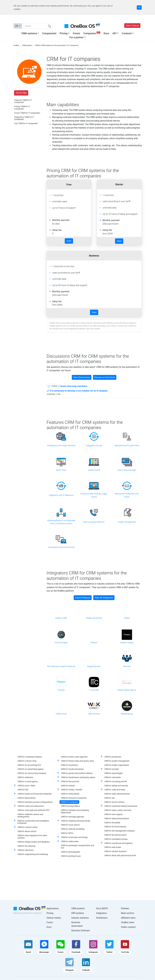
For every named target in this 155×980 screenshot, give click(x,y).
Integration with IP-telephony (61, 495)
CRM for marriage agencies (72, 817)
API (114, 33)
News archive (127, 913)
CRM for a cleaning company (30, 757)
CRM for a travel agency (28, 781)
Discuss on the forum (105, 377)
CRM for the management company (120, 831)
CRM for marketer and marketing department (75, 811)
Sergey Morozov (94, 666)
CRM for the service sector (115, 835)
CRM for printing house (71, 856)
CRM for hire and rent (70, 781)
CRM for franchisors (70, 765)
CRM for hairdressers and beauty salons (78, 777)
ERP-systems (78, 913)
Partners (125, 908)
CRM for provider (112, 769)
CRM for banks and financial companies (35, 794)
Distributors (102, 918)
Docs (106, 33)
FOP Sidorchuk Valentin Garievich (61, 666)
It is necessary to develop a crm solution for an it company (77, 391)
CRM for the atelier (112, 823)
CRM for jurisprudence (70, 806)
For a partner (76, 37)
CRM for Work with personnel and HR (120, 855)
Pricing (64, 33)
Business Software (80, 931)
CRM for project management (117, 761)
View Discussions (82, 377)
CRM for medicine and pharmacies (76, 821)
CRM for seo (110, 798)
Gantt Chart (61, 470)
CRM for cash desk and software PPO (34, 810)
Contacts (127, 33)
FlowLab (127, 666)
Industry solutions (80, 918)
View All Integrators (104, 598)
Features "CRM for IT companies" (23, 101)
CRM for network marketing (73, 829)
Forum (76, 33)
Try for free (21, 93)
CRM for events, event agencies (74, 757)
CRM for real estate (112, 777)
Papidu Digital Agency (127, 690)
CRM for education (26, 850)
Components (49, 33)
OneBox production (94, 618)
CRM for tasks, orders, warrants (118, 810)
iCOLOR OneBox (61, 643)
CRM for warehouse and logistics (118, 843)
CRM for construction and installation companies (33, 822)
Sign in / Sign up (132, 25)
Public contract (128, 927)
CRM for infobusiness (70, 794)
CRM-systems (29, 33)
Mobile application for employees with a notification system (61, 522)
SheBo (127, 618)
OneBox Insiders (127, 643)
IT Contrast (94, 690)
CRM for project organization (117, 765)
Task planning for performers (127, 445)
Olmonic (94, 643)
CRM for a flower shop (27, 761)
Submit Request (83, 598)
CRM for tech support (113, 814)
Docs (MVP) (102, 908)
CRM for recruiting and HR (116, 781)
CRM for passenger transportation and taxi (77, 847)
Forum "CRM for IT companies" (27, 113)
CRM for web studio (113, 847)
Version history (54, 918)
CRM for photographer (71, 852)
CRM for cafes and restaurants (31, 806)
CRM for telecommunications (117, 818)
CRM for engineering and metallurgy (33, 854)
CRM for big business (27, 798)
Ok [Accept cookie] (139, 7)
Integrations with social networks (61, 445)
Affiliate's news (128, 918)
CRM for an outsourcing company (32, 773)
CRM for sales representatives (117, 794)
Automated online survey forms (61, 547)
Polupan (61, 690)
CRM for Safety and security (116, 786)
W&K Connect (94, 714)
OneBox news (128, 922)
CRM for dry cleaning (26, 846)
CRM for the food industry (115, 827)
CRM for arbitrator (25, 777)
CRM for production (113, 757)
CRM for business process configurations (35, 802)
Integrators (101, 913)
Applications (53, 908)
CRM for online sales (70, 841)
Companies (92, 33)
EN (17, 26)
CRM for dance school (27, 831)
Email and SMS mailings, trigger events (94, 495)
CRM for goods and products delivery (77, 773)
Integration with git (94, 445)
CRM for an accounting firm (29, 765)
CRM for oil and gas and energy (74, 837)
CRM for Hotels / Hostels (72, 790)
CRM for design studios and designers (34, 842)
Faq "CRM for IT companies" (26, 123)
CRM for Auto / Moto (27, 786)
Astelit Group (61, 714)
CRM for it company (69, 802)
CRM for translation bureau (116, 839)
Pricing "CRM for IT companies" (22, 108)
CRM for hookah (68, 786)
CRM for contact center (28, 827)
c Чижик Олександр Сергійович (73, 386)
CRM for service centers (114, 802)
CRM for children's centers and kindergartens (30, 816)
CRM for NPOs (67, 833)
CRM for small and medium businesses (121, 806)
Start (69, 241)
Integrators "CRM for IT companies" (24, 118)
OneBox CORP (61, 618)
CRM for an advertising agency (31, 769)
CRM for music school (70, 825)
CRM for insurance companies (74, 798)
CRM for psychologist (113, 773)
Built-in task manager (127, 470)
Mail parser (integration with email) (127, 495)
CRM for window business (115, 851)
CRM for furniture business (72, 769)
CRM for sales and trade (115, 790)
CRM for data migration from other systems (32, 837)
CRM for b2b (23, 790)
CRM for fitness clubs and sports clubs (77, 761)
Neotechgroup (127, 714)
